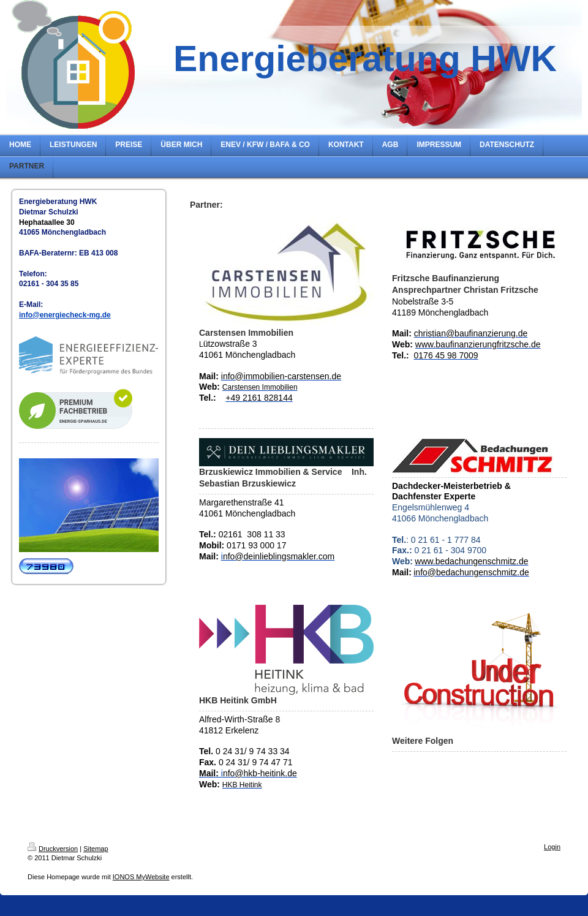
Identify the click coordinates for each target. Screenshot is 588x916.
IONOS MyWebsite (141, 877)
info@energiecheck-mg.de (65, 315)
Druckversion (53, 849)
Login (552, 847)
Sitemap (96, 849)
